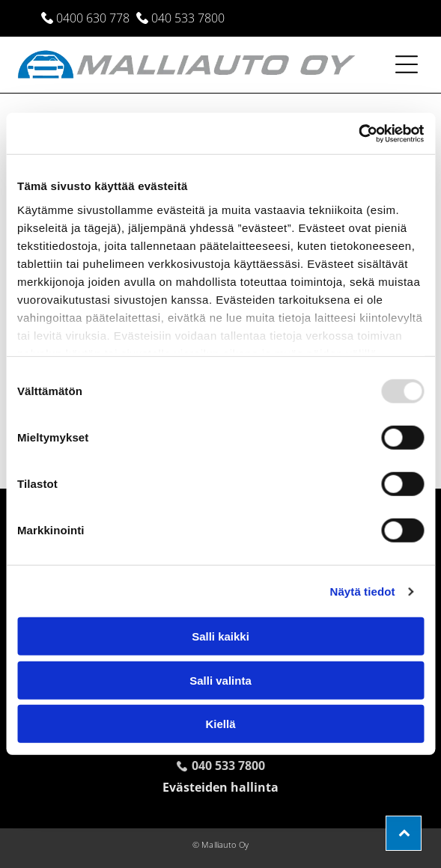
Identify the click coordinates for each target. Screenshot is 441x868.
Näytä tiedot (363, 592)
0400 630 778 (93, 18)
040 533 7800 (188, 18)
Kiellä (220, 724)
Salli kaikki (220, 636)
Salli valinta (220, 681)
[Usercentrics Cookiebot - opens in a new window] (358, 134)
